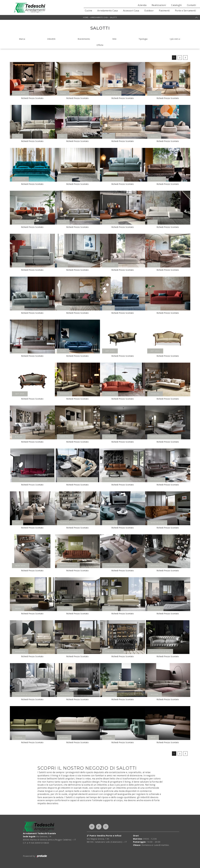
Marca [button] (22, 39)
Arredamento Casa (107, 11)
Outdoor (149, 11)
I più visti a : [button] (175, 39)
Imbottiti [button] (51, 39)
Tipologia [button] (143, 39)
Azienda (142, 5)
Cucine (88, 11)
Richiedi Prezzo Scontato (32, 98)
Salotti (113, 17)
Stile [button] (114, 39)
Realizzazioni (159, 5)
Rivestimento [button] (84, 39)
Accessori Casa (131, 11)
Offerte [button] (100, 45)
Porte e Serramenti (185, 11)
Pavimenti (164, 11)
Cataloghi (176, 5)
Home (86, 17)
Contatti (191, 5)
